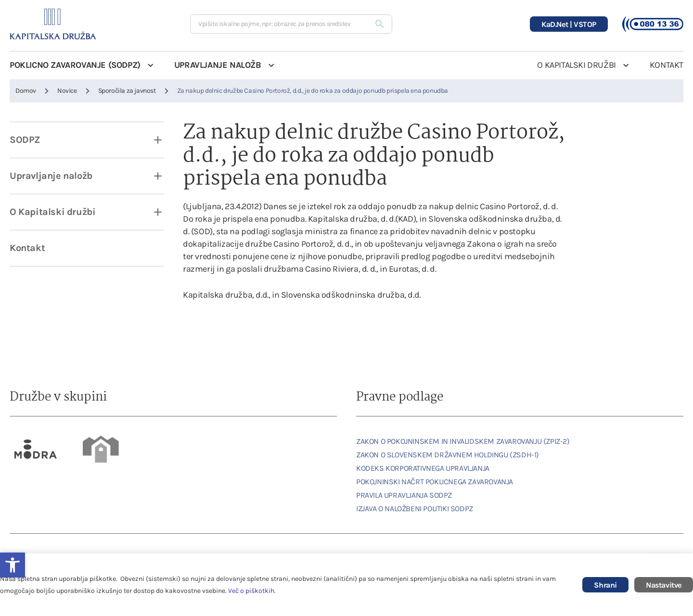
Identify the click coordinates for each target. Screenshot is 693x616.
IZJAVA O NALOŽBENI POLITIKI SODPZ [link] (415, 509)
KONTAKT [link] (667, 65)
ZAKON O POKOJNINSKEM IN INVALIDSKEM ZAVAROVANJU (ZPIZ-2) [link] (463, 441)
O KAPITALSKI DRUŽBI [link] (576, 65)
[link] (36, 449)
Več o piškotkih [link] (251, 591)
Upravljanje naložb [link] (51, 176)
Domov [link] (26, 91)
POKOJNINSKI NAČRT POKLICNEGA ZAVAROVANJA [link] (435, 482)
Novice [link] (67, 91)
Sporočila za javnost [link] (127, 91)
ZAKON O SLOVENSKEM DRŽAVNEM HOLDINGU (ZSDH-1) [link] (448, 455)
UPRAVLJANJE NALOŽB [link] (218, 65)
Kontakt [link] (27, 248)
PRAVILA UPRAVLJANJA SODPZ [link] (404, 495)
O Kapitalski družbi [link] (52, 212)
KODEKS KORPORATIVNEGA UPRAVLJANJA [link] (423, 468)
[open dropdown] (152, 140)
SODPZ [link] (25, 140)
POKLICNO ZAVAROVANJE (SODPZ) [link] (75, 65)
